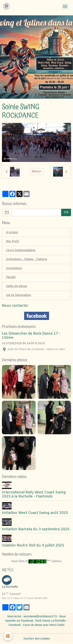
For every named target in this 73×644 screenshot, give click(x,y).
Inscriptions (14, 268)
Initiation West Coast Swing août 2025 (35, 513)
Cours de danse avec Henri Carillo (44, 625)
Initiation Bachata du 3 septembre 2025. (36, 529)
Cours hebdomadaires (21, 250)
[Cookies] (8, 636)
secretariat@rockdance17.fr (40, 616)
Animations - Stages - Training (26, 259)
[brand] (7, 6)
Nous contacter (15, 306)
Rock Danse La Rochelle (50, 621)
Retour (36, 172)
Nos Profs (12, 241)
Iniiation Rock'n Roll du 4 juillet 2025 (33, 546)
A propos (12, 232)
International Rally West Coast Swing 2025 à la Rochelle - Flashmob (34, 495)
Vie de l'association (19, 295)
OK (66, 212)
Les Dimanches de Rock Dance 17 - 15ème (31, 336)
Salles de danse (16, 286)
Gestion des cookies (37, 639)
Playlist (11, 277)
